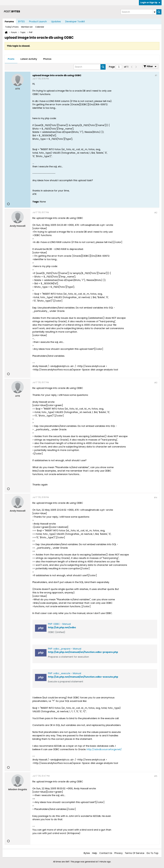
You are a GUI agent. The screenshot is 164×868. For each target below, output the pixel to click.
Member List (27, 27)
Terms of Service (135, 853)
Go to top (152, 853)
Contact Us (106, 853)
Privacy (119, 853)
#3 (156, 383)
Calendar (40, 27)
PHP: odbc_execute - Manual (65, 673)
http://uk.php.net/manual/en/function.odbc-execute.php (83, 677)
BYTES (21, 21)
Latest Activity (29, 59)
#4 (156, 498)
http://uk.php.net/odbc (62, 627)
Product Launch (38, 21)
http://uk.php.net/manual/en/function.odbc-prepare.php (83, 652)
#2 (156, 213)
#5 (156, 776)
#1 (156, 75)
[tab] (11, 59)
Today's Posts (12, 27)
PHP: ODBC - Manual (59, 624)
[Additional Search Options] (155, 12)
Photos (47, 59)
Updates (56, 21)
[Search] (139, 12)
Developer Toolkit (75, 21)
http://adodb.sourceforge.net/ (104, 749)
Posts (11, 59)
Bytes (87, 853)
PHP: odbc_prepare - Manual (65, 649)
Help (95, 853)
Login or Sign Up (150, 3)
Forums (9, 21)
